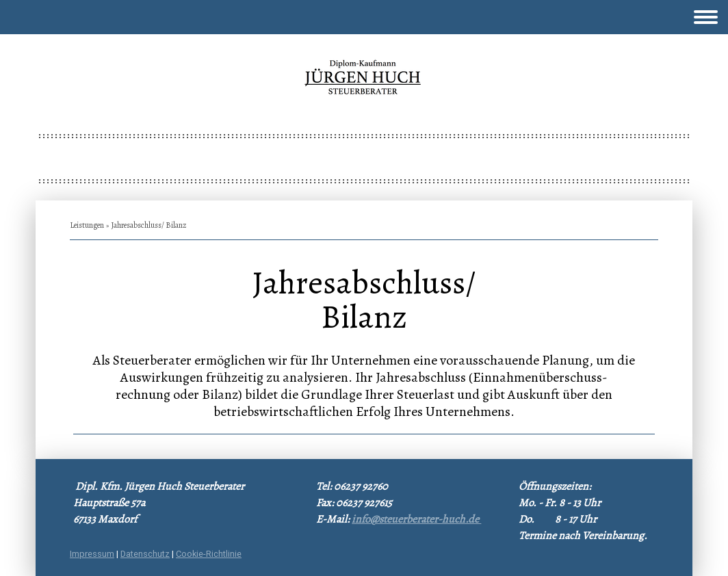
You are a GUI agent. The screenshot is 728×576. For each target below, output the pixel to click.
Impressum (92, 554)
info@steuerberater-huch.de (416, 519)
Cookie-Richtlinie (209, 554)
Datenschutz (145, 554)
